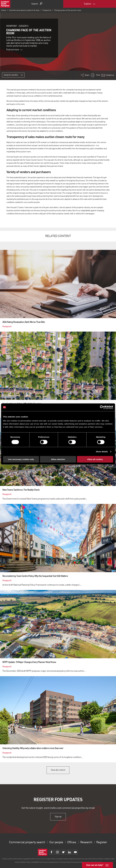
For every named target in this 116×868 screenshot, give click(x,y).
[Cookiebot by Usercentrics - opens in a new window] (102, 407)
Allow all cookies (95, 459)
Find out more (14, 50)
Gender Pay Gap (82, 859)
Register (102, 842)
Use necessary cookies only (21, 459)
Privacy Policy (66, 862)
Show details (102, 451)
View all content (58, 770)
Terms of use (40, 859)
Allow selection (58, 459)
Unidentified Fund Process (39, 862)
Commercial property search (27, 842)
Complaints (59, 859)
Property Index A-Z (54, 862)
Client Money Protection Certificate (99, 859)
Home (4, 10)
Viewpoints (47, 10)
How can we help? (95, 865)
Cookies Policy (50, 859)
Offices (72, 842)
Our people (56, 842)
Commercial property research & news (24, 10)
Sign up (58, 817)
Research (86, 842)
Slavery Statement (70, 859)
